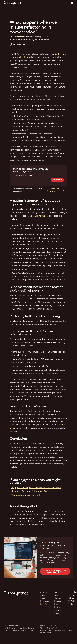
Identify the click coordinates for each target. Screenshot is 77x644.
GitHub (71, 598)
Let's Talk (44, 604)
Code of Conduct (47, 631)
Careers (58, 598)
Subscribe (57, 180)
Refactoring (16, 40)
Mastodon (73, 592)
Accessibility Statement (63, 631)
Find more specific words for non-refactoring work (31, 333)
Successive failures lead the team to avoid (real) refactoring (37, 289)
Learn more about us (37, 525)
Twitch (71, 604)
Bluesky (72, 595)
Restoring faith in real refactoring (35, 316)
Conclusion (18, 438)
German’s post (42, 216)
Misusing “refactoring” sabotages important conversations (35, 202)
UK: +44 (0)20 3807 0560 (49, 628)
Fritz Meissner (15, 37)
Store (57, 613)
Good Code (28, 40)
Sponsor (58, 610)
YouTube (72, 601)
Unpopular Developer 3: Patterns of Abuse (31, 491)
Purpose (58, 601)
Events (57, 607)
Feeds (71, 607)
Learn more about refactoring (29, 406)
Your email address (23, 175)
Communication (42, 40)
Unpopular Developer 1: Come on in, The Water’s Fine (36, 488)
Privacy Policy (45, 633)
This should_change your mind (26, 495)
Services (44, 592)
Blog (56, 604)
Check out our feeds (53, 190)
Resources (45, 601)
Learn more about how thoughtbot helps (55, 571)
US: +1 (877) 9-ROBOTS (49, 626)
